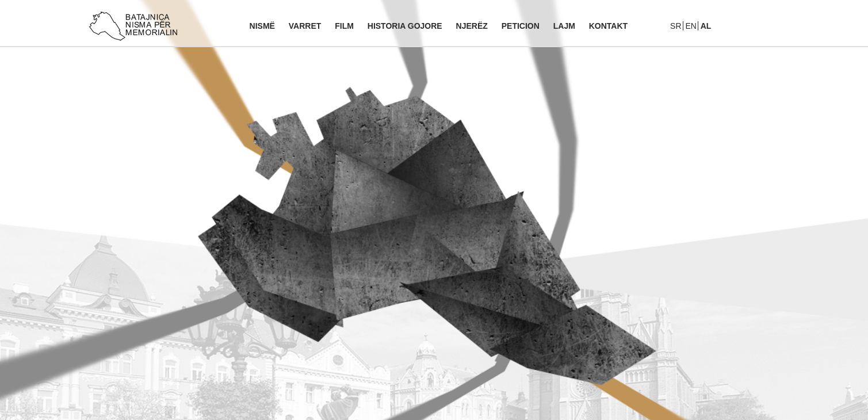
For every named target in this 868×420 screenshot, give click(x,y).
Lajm (564, 26)
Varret (305, 26)
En (691, 26)
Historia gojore (405, 26)
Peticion (521, 26)
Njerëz (472, 26)
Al (706, 26)
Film (344, 26)
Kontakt (608, 26)
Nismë (262, 26)
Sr (676, 26)
